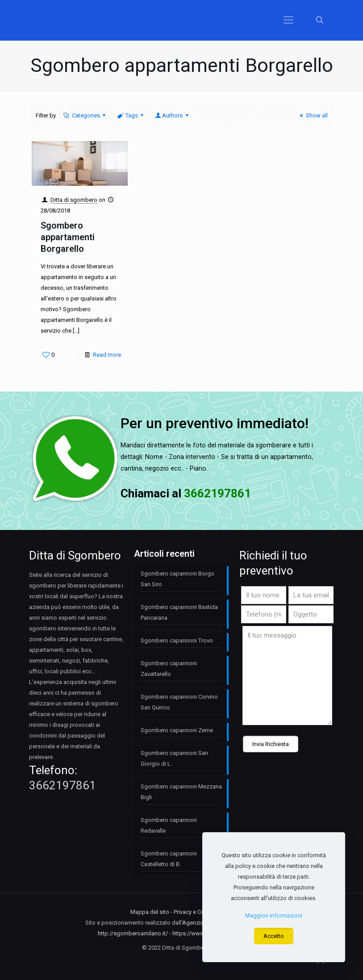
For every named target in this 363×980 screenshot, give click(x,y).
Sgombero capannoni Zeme (177, 730)
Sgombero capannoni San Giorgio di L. (174, 758)
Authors (172, 115)
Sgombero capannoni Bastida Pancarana (179, 612)
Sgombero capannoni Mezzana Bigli (181, 792)
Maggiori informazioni (274, 915)
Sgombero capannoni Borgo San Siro (177, 579)
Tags (131, 115)
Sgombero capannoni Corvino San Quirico (179, 702)
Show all (312, 115)
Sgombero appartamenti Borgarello (68, 237)
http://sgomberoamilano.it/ (133, 933)
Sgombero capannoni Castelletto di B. (169, 859)
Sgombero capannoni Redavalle (169, 825)
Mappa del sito (150, 912)
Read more (107, 355)
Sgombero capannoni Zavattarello (169, 669)
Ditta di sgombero (74, 200)
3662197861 (63, 785)
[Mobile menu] (288, 20)
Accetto (274, 936)
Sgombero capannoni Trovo (177, 640)
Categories (85, 115)
